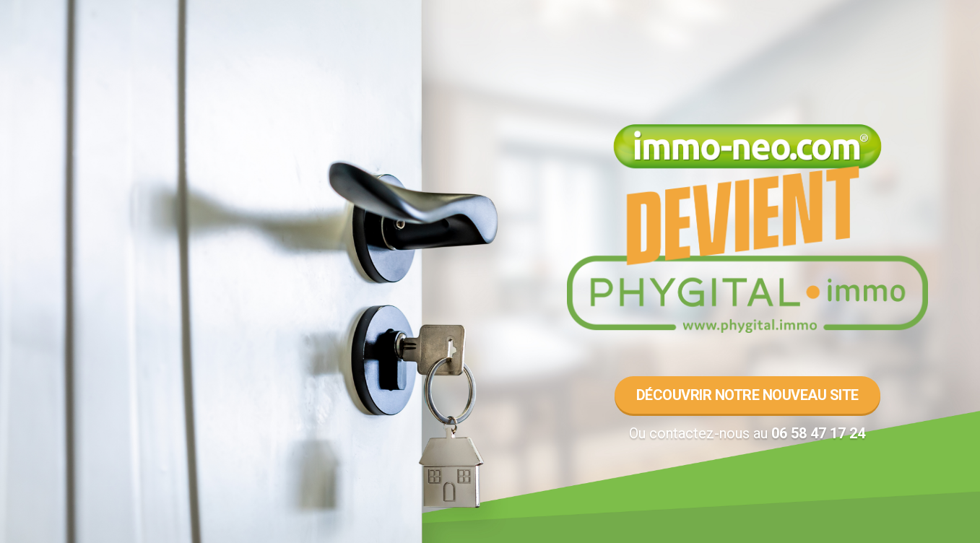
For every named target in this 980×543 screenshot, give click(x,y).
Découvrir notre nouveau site (747, 395)
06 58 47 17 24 (818, 433)
